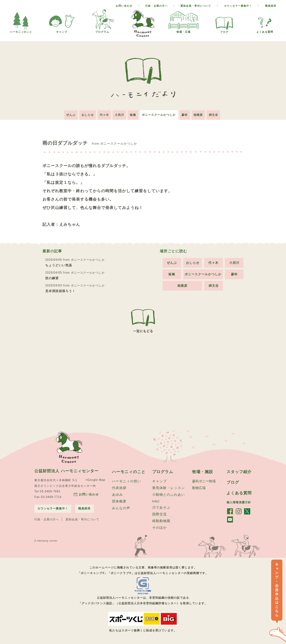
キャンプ (62, 30)
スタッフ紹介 (239, 470)
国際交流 (159, 514)
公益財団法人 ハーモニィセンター (66, 469)
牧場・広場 (183, 30)
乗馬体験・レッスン (169, 487)
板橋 (133, 113)
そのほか (159, 528)
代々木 (102, 113)
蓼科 (187, 113)
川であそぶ (161, 507)
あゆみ (117, 494)
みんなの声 (121, 508)
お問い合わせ (124, 6)
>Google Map (94, 478)
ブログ (224, 30)
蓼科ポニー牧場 (204, 480)
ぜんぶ (65, 113)
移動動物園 (161, 521)
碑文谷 (219, 113)
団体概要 (119, 501)
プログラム (102, 30)
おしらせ (84, 113)
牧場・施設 (203, 470)
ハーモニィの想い (127, 480)
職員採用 (271, 6)
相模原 (202, 113)
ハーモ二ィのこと (21, 30)
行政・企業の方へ (156, 6)
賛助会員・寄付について (196, 6)
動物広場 (199, 487)
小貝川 (118, 113)
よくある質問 (265, 30)
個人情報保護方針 (239, 501)
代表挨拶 (119, 487)
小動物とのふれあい (169, 494)
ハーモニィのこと (129, 470)
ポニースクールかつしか (160, 113)
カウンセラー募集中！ (238, 6)
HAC (156, 500)
